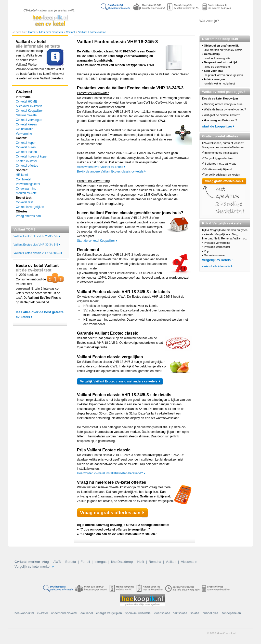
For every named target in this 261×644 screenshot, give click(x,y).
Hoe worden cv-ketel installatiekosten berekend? (110, 473)
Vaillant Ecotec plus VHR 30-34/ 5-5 (36, 245)
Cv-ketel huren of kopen (32, 156)
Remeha (155, 562)
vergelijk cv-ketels (216, 260)
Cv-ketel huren (26, 147)
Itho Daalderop (122, 562)
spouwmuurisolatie (138, 613)
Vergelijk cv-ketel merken (33, 567)
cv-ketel (42, 613)
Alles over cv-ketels (129, 21)
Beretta (71, 562)
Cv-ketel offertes (27, 166)
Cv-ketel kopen (26, 143)
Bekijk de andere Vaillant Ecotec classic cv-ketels (110, 171)
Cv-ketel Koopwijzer (29, 111)
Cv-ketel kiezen (26, 124)
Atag (45, 562)
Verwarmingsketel (28, 184)
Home (32, 32)
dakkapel (87, 613)
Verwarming (24, 134)
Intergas (101, 562)
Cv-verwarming (26, 189)
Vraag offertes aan (28, 216)
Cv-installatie (25, 129)
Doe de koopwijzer (104, 21)
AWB (57, 562)
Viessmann (189, 562)
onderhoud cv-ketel (64, 613)
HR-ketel (22, 175)
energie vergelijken (109, 613)
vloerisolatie (162, 613)
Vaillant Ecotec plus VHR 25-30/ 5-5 (36, 236)
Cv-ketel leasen (26, 152)
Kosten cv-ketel (26, 161)
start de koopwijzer (217, 126)
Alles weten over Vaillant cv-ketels (100, 167)
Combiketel (23, 179)
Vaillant (71, 32)
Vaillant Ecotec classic (92, 32)
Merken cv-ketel (27, 193)
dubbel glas (210, 613)
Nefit (141, 562)
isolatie (194, 613)
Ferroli (85, 562)
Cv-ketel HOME (26, 102)
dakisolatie (180, 613)
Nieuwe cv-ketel (27, 115)
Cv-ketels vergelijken (155, 21)
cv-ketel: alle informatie (216, 266)
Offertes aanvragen (180, 21)
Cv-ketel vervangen (29, 120)
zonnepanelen (231, 613)
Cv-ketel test (24, 202)
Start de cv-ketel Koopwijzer (96, 241)
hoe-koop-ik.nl (24, 613)
